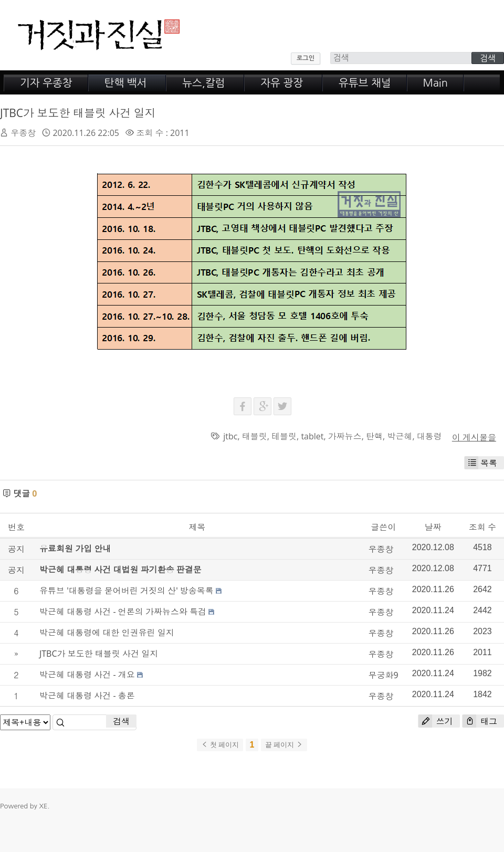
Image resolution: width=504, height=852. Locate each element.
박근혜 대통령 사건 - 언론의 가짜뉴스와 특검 (123, 612)
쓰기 (436, 721)
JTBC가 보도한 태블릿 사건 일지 (78, 113)
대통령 (429, 436)
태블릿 (255, 436)
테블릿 (284, 436)
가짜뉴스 (345, 436)
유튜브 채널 (365, 83)
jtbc (230, 436)
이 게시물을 (474, 437)
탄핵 (374, 436)
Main (435, 83)
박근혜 (400, 436)
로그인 (306, 58)
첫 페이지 (220, 745)
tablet (312, 436)
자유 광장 (282, 83)
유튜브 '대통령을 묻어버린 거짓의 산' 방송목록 (127, 591)
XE (43, 806)
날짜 (433, 527)
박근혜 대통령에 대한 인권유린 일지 (107, 633)
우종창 (23, 133)
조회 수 (482, 527)
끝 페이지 (284, 745)
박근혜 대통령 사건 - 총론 (87, 696)
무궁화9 (384, 675)
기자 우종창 (46, 83)
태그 (480, 721)
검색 (121, 721)
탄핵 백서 (126, 83)
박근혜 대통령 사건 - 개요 (87, 675)
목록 (481, 463)
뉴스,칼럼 (203, 83)
